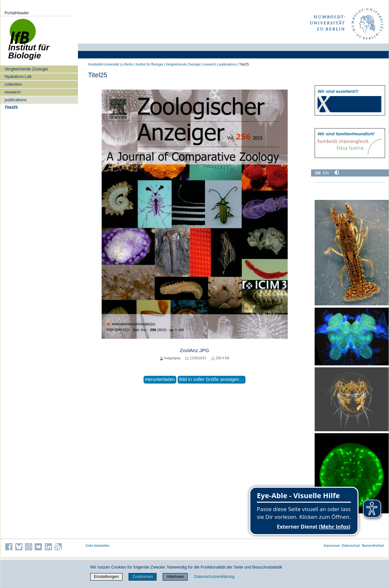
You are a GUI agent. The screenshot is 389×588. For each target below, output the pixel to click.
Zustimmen (143, 576)
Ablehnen (175, 576)
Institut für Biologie (149, 64)
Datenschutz (351, 546)
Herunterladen (160, 379)
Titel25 (11, 107)
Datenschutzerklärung (214, 576)
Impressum (332, 546)
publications (16, 100)
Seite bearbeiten (98, 546)
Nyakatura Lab (18, 76)
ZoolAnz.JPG (194, 350)
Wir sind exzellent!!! (338, 91)
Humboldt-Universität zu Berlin (110, 64)
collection (13, 84)
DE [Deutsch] (318, 173)
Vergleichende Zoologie (26, 69)
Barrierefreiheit (373, 546)
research (13, 92)
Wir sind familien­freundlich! (346, 134)
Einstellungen (106, 576)
